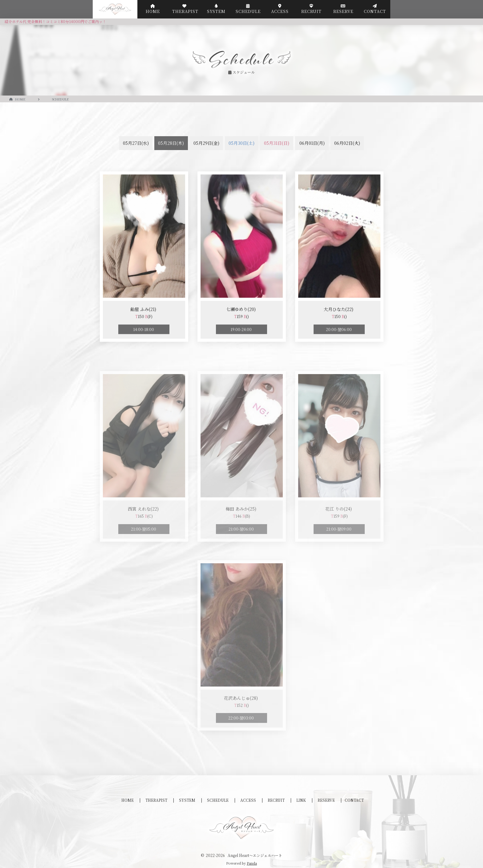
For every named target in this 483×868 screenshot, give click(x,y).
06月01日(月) (312, 143)
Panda (252, 863)
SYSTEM (188, 800)
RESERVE (327, 800)
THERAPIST (157, 800)
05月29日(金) (206, 143)
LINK (302, 800)
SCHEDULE (218, 800)
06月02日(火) (347, 143)
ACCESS (249, 800)
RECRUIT (277, 800)
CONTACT (354, 800)
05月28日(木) (171, 143)
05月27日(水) (136, 143)
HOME (128, 800)
